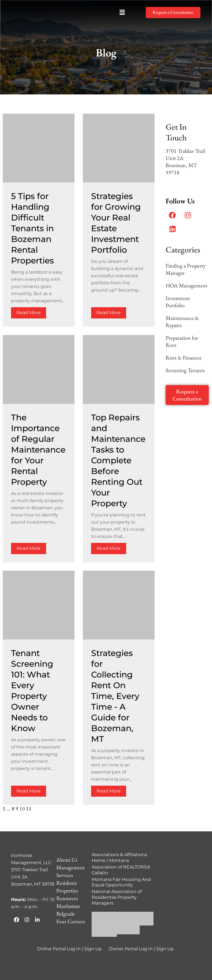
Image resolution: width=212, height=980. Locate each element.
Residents (67, 883)
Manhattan (68, 906)
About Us (67, 860)
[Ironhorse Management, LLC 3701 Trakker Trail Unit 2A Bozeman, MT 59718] (179, 885)
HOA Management (186, 285)
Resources (67, 898)
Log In (74, 949)
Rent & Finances (183, 358)
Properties (67, 891)
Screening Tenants (185, 370)
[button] (122, 12)
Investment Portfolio (178, 302)
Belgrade (66, 914)
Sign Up (93, 949)
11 (29, 808)
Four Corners (71, 921)
